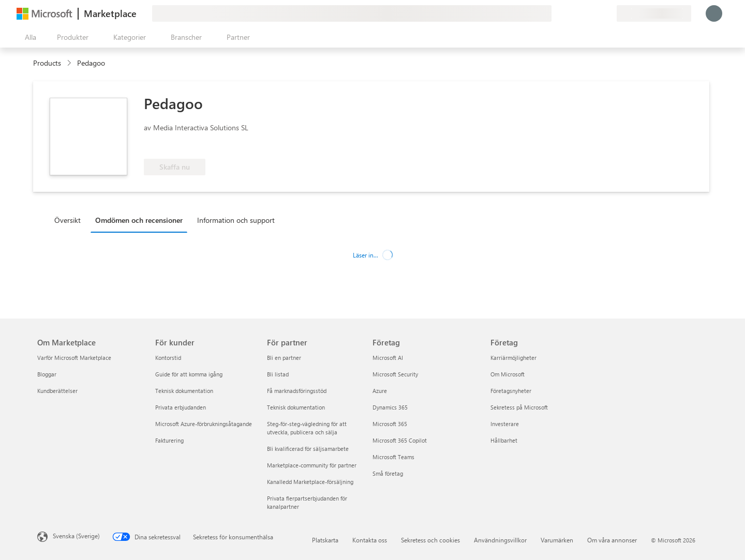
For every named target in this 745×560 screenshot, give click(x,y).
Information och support (236, 220)
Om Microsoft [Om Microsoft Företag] (508, 374)
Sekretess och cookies (430, 540)
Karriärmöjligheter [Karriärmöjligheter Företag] (513, 358)
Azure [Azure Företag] (380, 391)
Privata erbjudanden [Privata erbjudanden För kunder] (181, 407)
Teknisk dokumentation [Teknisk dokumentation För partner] (296, 407)
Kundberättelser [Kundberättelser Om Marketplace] (57, 391)
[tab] (70, 220)
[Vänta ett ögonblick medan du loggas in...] (714, 13)
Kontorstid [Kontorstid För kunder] (168, 358)
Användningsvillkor (500, 540)
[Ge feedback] (571, 13)
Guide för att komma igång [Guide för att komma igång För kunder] (189, 374)
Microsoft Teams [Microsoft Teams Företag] (393, 457)
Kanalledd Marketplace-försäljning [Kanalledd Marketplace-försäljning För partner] (310, 482)
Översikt (68, 220)
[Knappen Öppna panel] (28, 37)
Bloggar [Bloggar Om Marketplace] (47, 374)
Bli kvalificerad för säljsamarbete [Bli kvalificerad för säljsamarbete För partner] (308, 449)
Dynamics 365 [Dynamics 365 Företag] (390, 407)
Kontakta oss (370, 540)
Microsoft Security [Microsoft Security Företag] (395, 374)
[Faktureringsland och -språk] (654, 13)
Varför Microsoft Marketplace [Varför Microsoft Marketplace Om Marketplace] (74, 358)
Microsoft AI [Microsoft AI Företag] (388, 358)
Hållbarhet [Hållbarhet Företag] (504, 440)
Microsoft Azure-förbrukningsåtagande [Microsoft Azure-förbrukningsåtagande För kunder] (204, 424)
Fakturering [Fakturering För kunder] (169, 440)
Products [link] (47, 63)
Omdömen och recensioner (139, 220)
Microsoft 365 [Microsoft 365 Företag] (390, 424)
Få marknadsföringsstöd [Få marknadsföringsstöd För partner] (297, 391)
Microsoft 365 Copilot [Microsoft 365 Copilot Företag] (400, 440)
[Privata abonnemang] (608, 13)
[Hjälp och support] (584, 13)
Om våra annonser (612, 540)
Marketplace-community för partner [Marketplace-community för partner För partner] (312, 465)
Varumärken (557, 540)
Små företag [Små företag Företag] (388, 473)
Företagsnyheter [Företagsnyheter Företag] (511, 391)
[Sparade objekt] (596, 13)
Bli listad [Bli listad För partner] (278, 374)
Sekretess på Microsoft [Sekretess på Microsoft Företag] (519, 407)
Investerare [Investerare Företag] (505, 424)
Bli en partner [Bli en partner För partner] (284, 358)
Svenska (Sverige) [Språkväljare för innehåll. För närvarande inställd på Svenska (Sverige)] (76, 536)
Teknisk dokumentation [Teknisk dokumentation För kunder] (184, 391)
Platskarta (325, 540)
